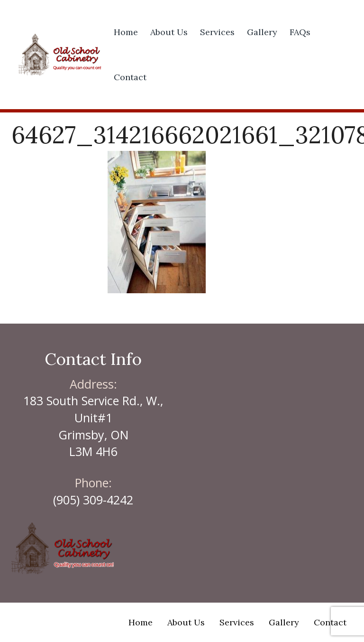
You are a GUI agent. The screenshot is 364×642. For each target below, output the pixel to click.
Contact (130, 77)
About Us (169, 32)
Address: (93, 384)
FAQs (300, 32)
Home (126, 32)
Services (217, 32)
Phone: (93, 483)
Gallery (262, 32)
